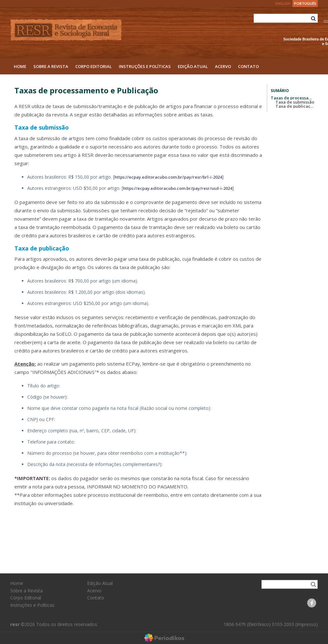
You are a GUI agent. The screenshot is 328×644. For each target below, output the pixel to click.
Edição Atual (193, 66)
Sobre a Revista (51, 66)
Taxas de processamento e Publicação (293, 98)
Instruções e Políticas (145, 66)
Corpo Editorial (94, 66)
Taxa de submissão (42, 127)
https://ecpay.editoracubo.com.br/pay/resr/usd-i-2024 (178, 188)
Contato (248, 66)
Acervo (223, 66)
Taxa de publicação (42, 248)
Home (20, 66)
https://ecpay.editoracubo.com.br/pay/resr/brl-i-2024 (168, 177)
